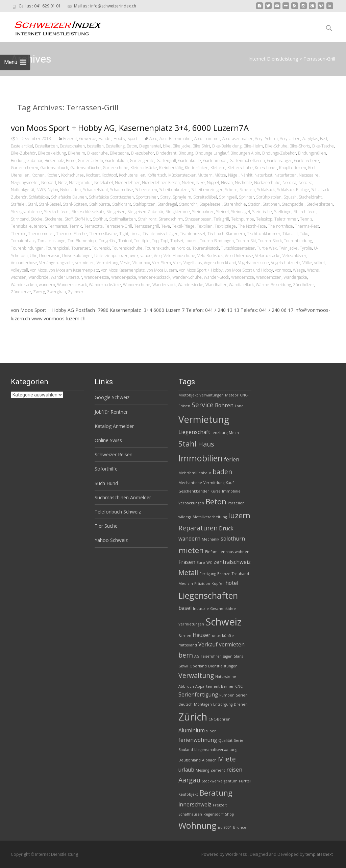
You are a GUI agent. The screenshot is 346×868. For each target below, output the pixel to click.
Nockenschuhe (267, 182)
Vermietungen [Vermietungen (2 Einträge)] (191, 624)
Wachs (313, 270)
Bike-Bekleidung (227, 146)
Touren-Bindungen (217, 241)
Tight (124, 234)
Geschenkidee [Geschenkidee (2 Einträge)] (223, 609)
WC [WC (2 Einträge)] (209, 563)
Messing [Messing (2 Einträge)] (202, 770)
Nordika (305, 182)
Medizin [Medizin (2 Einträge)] (186, 584)
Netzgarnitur (81, 182)
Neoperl (49, 182)
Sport (132, 139)
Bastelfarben (46, 146)
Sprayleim (182, 197)
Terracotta (93, 226)
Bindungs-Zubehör (279, 153)
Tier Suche (106, 526)
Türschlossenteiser (238, 248)
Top (155, 241)
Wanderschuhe (137, 285)
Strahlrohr (147, 219)
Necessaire (309, 175)
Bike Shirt (201, 146)
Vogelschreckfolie (254, 263)
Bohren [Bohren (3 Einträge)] (224, 405)
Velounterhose (24, 263)
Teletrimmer (286, 219)
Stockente (54, 219)
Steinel (222, 212)
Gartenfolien (116, 161)
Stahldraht (122, 204)
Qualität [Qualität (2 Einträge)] (225, 740)
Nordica (289, 182)
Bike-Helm (253, 146)
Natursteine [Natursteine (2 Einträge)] (226, 677)
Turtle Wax (267, 248)
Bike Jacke (182, 146)
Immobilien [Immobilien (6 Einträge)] (201, 458)
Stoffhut (100, 219)
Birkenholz (54, 161)
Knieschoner (266, 168)
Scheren (247, 190)
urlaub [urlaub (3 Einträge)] (186, 770)
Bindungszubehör (27, 161)
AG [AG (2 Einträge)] (197, 656)
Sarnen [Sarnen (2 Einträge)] (185, 636)
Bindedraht (166, 153)
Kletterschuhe (240, 168)
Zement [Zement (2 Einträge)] (218, 770)
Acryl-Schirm (266, 139)
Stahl (32, 204)
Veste (125, 263)
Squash (290, 197)
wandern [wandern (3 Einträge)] (189, 539)
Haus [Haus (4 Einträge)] (206, 444)
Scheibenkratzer (174, 190)
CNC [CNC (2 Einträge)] (239, 686)
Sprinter (246, 197)
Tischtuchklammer (264, 234)
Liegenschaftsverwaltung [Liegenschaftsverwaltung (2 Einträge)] (216, 750)
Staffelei (18, 204)
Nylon (53, 190)
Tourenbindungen (27, 248)
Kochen (38, 175)
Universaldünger (77, 256)
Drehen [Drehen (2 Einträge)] (241, 704)
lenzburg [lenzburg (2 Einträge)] (219, 433)
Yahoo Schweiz (111, 540)
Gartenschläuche (85, 168)
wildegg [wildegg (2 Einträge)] (185, 517)
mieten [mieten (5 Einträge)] (191, 550)
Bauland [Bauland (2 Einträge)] (186, 750)
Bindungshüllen (312, 153)
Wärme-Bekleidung (273, 285)
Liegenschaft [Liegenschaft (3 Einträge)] (194, 432)
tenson (40, 226)
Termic (76, 226)
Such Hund (106, 483)
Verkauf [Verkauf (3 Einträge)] (208, 645)
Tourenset (81, 248)
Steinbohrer (203, 212)
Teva (166, 226)
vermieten (85, 263)
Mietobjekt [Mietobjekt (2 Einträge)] (188, 395)
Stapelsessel (211, 204)
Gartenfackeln (90, 161)
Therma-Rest (307, 226)
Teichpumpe (243, 219)
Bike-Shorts (300, 146)
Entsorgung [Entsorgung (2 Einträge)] (223, 704)
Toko (304, 234)
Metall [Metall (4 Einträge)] (188, 573)
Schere (231, 190)
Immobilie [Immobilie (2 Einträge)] (231, 491)
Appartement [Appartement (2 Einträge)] (207, 686)
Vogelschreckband (220, 263)
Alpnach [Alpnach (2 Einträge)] (209, 760)
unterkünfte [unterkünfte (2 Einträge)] (223, 636)
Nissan (227, 182)
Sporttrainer (147, 197)
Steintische (262, 212)
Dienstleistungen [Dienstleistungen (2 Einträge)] (223, 666)
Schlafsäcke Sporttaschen (111, 197)
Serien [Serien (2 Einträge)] (242, 695)
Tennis (306, 219)
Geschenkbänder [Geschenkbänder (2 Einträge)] (194, 491)
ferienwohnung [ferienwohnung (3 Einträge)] (198, 740)
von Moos (38, 270)
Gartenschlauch (54, 168)
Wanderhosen (269, 277)
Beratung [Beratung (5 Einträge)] (216, 793)
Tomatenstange (52, 241)
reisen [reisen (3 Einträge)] (234, 770)
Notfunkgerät (23, 190)
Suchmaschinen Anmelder (123, 497)
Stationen (271, 204)
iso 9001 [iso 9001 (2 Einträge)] (225, 827)
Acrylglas (310, 139)
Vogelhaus (193, 263)
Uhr (33, 256)
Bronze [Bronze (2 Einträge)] (224, 574)
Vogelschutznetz (286, 263)
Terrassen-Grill (118, 226)
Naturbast (263, 175)
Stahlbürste (100, 204)
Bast (324, 139)
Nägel (233, 175)
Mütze (220, 175)
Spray (165, 197)
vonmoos (283, 270)
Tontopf (125, 241)
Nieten (188, 182)
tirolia (135, 234)
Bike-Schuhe (276, 146)
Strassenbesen (198, 219)
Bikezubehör (143, 153)
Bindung (186, 153)
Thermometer (41, 234)
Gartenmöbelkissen (247, 161)
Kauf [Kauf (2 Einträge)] (230, 483)
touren (192, 241)
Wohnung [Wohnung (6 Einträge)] (197, 825)
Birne (71, 161)
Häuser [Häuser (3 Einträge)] (202, 635)
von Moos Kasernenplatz (123, 270)
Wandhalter (216, 285)
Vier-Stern (162, 263)
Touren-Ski (246, 241)
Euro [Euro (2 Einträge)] (201, 563)
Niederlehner (127, 182)
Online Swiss (108, 440)
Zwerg (39, 292)
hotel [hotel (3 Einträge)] (232, 583)
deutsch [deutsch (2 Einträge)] (186, 704)
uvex (134, 256)
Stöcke (37, 219)
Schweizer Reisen (114, 454)
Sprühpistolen (269, 197)
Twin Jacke (288, 248)
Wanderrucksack (72, 285)
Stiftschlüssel (305, 212)
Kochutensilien (132, 175)
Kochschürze (72, 175)
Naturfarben (286, 175)
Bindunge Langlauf (212, 153)
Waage (299, 270)
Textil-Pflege (183, 226)
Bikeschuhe (97, 153)
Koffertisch (157, 175)
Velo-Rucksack (210, 256)
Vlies (177, 263)
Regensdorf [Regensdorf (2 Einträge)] (214, 814)
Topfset (177, 241)
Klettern (218, 168)
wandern (47, 285)
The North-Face (252, 226)
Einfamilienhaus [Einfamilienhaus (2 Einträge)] (219, 552)
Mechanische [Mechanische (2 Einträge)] (190, 483)
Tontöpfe (142, 241)
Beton (132, 146)
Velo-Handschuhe (179, 256)
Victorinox (141, 263)
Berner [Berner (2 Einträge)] (227, 686)
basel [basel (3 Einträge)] (185, 608)
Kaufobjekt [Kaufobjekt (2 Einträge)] (188, 794)
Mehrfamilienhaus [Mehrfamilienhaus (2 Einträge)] (195, 473)
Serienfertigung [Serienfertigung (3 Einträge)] (198, 695)
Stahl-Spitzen (75, 204)
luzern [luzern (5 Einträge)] (239, 515)
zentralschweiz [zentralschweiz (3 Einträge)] (232, 562)
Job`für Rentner (111, 412)
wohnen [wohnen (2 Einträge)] (242, 552)
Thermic (18, 234)
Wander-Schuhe (187, 277)
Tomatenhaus (23, 241)
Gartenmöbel (215, 161)
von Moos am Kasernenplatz (74, 270)
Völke (307, 263)
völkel (319, 263)
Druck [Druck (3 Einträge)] (226, 529)
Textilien (205, 226)
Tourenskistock (206, 248)
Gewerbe (88, 139)
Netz (63, 182)
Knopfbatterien (293, 168)
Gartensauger (279, 161)
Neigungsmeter (25, 182)
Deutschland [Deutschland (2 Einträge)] (190, 760)
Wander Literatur (66, 277)
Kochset (93, 175)
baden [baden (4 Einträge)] (222, 472)
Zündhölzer (304, 285)
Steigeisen (116, 212)
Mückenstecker (182, 175)
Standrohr (188, 204)
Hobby (119, 139)
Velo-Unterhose (239, 256)
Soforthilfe (106, 469)
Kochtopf (109, 175)
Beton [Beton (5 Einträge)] (216, 501)
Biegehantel (150, 146)
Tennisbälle (21, 226)
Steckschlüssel (57, 212)
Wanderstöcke (191, 285)
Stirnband (20, 219)
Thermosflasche (103, 234)
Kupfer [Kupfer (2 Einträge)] (218, 584)
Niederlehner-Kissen (161, 182)
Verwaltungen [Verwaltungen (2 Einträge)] (212, 395)
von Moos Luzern (162, 270)
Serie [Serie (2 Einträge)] (239, 740)
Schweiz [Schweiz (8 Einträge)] (224, 622)
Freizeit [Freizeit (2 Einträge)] (220, 805)
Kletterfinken (197, 168)
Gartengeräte (142, 161)
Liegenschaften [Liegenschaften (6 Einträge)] (208, 595)
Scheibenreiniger (207, 190)
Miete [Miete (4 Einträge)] (227, 759)
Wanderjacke (295, 277)
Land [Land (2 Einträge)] (239, 406)
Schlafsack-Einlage (293, 190)
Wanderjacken (24, 285)
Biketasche (119, 153)
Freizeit (70, 139)
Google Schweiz (112, 397)
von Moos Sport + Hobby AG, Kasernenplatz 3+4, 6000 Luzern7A (130, 128)
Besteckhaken (72, 146)
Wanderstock (164, 285)
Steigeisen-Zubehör (145, 212)
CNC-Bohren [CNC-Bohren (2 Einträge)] (219, 719)
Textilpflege (225, 226)
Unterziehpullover (111, 256)
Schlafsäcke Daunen (69, 197)
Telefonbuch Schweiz (118, 512)
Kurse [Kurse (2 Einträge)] (216, 491)
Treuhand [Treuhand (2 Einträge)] (240, 574)
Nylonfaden (70, 190)
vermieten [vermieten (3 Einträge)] (232, 645)
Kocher (53, 175)
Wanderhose (243, 277)
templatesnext (319, 854)
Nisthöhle (243, 182)
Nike (201, 182)
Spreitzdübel (205, 197)
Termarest (58, 226)
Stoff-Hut (83, 219)
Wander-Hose (97, 277)
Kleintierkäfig (171, 168)
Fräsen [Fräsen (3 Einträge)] (187, 562)
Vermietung (107, 263)
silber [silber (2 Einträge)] (211, 731)
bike (167, 146)
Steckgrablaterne (26, 212)
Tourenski (101, 248)
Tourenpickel (57, 248)
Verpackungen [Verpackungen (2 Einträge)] (191, 503)
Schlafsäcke (39, 197)
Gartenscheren (24, 168)
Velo (158, 256)
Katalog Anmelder (114, 426)
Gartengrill (166, 161)
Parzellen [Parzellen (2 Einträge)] (236, 503)
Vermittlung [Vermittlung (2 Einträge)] (214, 483)
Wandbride (39, 277)
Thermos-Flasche (71, 234)
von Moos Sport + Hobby (201, 270)
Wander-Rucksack (154, 277)
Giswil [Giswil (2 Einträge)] (183, 666)
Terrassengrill (147, 226)
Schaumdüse (121, 190)
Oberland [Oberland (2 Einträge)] (198, 666)
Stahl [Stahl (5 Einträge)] (188, 444)
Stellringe (283, 212)
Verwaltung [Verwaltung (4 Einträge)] (196, 675)
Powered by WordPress (225, 854)
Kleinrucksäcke (144, 168)
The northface (280, 226)
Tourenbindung (298, 241)
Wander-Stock (216, 277)
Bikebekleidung (52, 153)
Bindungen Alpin (245, 153)
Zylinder (76, 292)
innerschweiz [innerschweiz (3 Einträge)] (195, 805)
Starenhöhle (235, 204)
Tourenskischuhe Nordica (167, 248)
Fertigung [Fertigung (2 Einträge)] (208, 574)
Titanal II (290, 234)
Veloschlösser (294, 256)
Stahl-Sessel (50, 204)
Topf (164, 241)
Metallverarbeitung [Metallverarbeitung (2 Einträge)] (210, 517)
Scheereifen (146, 190)
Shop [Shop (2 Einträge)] (230, 814)
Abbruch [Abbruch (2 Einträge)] (186, 686)
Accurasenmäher (238, 139)
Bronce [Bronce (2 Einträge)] (240, 827)
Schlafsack (266, 190)
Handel (105, 139)
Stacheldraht (310, 197)
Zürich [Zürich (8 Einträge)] (193, 717)
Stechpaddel (293, 204)
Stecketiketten (320, 204)
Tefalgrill (221, 219)
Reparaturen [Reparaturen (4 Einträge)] (198, 528)
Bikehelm (77, 153)
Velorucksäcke (268, 256)
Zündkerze (21, 292)
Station (254, 204)
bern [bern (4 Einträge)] (186, 655)
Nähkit (246, 175)
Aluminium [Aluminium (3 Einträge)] (192, 730)
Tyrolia (306, 248)
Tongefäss (107, 241)
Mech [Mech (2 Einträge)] (234, 433)
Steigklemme (178, 212)
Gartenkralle (190, 161)
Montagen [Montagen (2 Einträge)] (203, 704)
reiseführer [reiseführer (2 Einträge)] (211, 656)
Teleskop (264, 219)
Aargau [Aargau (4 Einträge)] (189, 780)
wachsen (19, 277)
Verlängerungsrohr (56, 263)
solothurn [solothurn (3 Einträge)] (233, 539)
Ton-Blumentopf (82, 241)
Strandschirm (171, 219)
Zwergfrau (56, 292)
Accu (153, 139)
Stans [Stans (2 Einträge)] (238, 656)
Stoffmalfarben (122, 219)
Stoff (69, 219)
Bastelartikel (22, 146)
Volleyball (19, 270)
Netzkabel (104, 182)
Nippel (213, 182)
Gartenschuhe (116, 168)
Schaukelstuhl (95, 190)
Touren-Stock (270, 241)
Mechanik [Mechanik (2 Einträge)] (211, 539)
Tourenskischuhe (127, 248)
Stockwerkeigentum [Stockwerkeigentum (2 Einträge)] (220, 781)
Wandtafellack (241, 285)
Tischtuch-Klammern (226, 234)
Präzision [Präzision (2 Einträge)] (202, 584)
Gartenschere (306, 161)
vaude (146, 256)
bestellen (95, 146)
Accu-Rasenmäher (176, 139)
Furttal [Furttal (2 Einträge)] (245, 781)
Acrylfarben (290, 139)
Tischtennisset (193, 234)
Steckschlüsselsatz (88, 212)
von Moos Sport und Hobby (249, 270)
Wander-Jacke (124, 277)
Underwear (49, 256)
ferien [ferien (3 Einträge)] (232, 460)
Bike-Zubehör (23, 153)
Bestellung (115, 146)
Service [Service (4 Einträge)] (203, 405)
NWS (41, 190)
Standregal (167, 204)
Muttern (205, 175)
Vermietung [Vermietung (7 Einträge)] (204, 419)
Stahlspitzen (144, 204)
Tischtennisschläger (160, 234)
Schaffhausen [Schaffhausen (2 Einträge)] (190, 814)
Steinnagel (240, 212)
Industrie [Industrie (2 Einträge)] (201, 609)
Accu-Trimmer (207, 139)
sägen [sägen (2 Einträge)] (228, 656)
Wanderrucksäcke (105, 285)
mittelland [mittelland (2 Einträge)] (188, 645)
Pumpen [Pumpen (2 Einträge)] (227, 695)
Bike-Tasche (323, 146)
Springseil (228, 197)
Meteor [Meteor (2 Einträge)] (232, 395)
